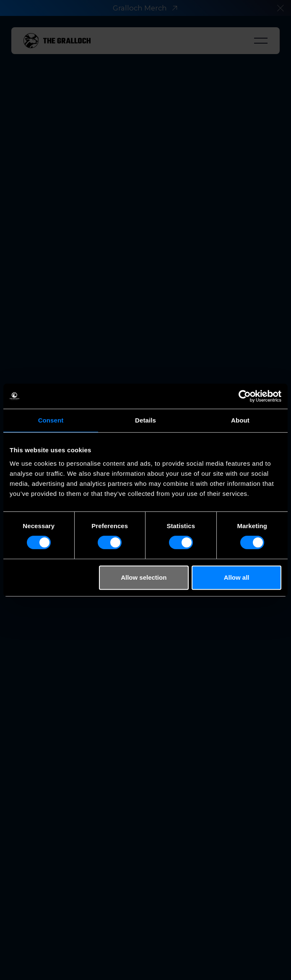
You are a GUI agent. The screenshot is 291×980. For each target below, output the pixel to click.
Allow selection (144, 577)
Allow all (237, 577)
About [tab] (240, 420)
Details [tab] (145, 420)
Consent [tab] (51, 420)
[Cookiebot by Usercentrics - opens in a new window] (245, 396)
